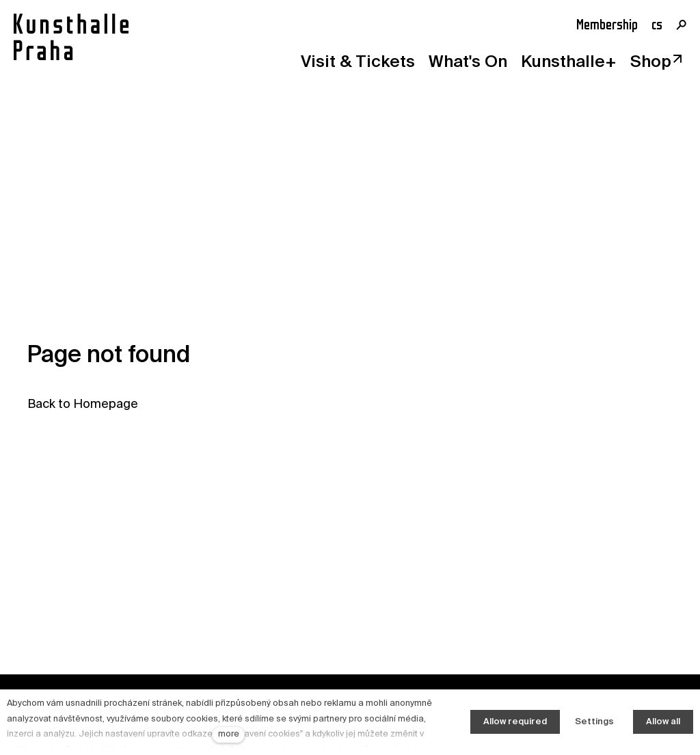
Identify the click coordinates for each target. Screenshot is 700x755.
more (229, 734)
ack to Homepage (87, 404)
